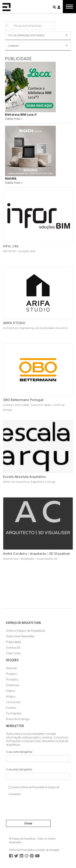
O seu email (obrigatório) (38, 774)
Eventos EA (13, 648)
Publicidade (13, 642)
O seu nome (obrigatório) (38, 756)
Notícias (11, 668)
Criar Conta (13, 653)
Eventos (11, 708)
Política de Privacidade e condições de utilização (34, 850)
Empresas (13, 685)
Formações (14, 713)
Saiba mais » (14, 119)
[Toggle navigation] (69, 7)
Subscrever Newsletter (20, 636)
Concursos (13, 702)
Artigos (11, 696)
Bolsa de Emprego (18, 719)
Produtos (12, 680)
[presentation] (37, 809)
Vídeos (11, 691)
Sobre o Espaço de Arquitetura (26, 631)
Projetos (12, 674)
